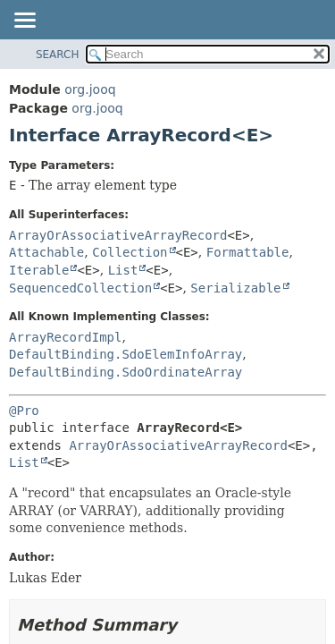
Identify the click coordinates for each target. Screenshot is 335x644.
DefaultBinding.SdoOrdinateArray (126, 372)
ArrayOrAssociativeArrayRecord (118, 235)
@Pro (24, 411)
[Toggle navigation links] (24, 21)
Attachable (46, 252)
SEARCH (58, 55)
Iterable (39, 270)
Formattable (248, 252)
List (123, 270)
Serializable (235, 288)
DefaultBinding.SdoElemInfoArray (126, 354)
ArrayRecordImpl (65, 337)
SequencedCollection (80, 288)
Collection (130, 252)
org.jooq (90, 89)
